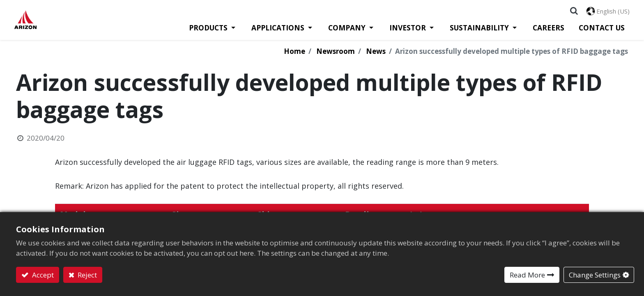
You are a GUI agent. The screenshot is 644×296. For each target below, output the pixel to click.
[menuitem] (547, 31)
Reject (86, 275)
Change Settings (595, 275)
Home (294, 55)
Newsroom (336, 55)
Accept (42, 275)
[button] (572, 12)
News (376, 55)
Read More (527, 275)
